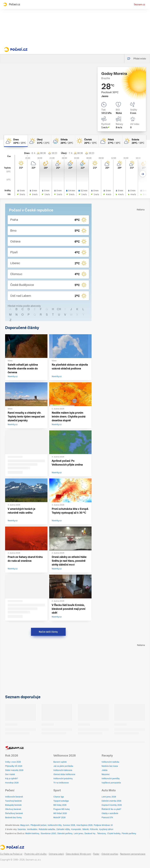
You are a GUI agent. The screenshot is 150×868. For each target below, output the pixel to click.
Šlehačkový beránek (14, 813)
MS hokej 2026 (60, 805)
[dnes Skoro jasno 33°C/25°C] (16, 141)
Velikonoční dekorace (63, 770)
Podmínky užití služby (36, 854)
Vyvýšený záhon (106, 829)
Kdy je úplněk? (12, 779)
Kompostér (76, 829)
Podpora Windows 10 (103, 825)
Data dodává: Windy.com (78, 854)
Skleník (85, 829)
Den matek (10, 774)
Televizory (102, 834)
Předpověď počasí (38, 825)
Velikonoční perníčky (111, 779)
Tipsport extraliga (61, 801)
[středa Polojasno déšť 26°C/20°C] (63, 141)
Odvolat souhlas (110, 854)
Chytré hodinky (114, 834)
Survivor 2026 (69, 825)
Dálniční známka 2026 (111, 801)
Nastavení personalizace (133, 854)
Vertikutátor (32, 829)
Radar (96, 854)
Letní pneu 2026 (109, 797)
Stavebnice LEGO (48, 834)
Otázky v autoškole (110, 813)
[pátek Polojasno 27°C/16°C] (111, 141)
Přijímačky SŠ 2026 (14, 766)
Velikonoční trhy (55, 825)
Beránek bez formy (13, 818)
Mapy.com (25, 825)
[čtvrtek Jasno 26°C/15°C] (87, 141)
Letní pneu (79, 834)
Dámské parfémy (65, 834)
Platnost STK (107, 818)
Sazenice (22, 829)
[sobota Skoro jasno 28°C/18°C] (134, 141)
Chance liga (59, 797)
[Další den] (143, 174)
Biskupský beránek (13, 805)
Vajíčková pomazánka (111, 783)
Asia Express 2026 (84, 825)
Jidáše (105, 770)
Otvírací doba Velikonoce (64, 774)
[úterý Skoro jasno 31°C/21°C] (39, 141)
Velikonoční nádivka (110, 762)
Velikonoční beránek (14, 797)
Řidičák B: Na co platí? (111, 809)
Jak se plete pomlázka (63, 766)
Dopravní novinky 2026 (112, 805)
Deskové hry (90, 834)
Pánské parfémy (129, 834)
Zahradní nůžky (63, 829)
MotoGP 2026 (59, 818)
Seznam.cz (139, 4)
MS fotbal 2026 (60, 813)
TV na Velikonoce (61, 783)
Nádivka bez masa (110, 766)
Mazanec (106, 774)
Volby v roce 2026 (13, 762)
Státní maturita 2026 (14, 770)
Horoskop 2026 (12, 783)
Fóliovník (94, 829)
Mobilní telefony (32, 834)
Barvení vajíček (60, 762)
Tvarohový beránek (13, 801)
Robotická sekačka (47, 829)
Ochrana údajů (56, 854)
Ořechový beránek (13, 809)
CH (59, 309)
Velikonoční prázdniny (63, 779)
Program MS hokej (62, 809)
